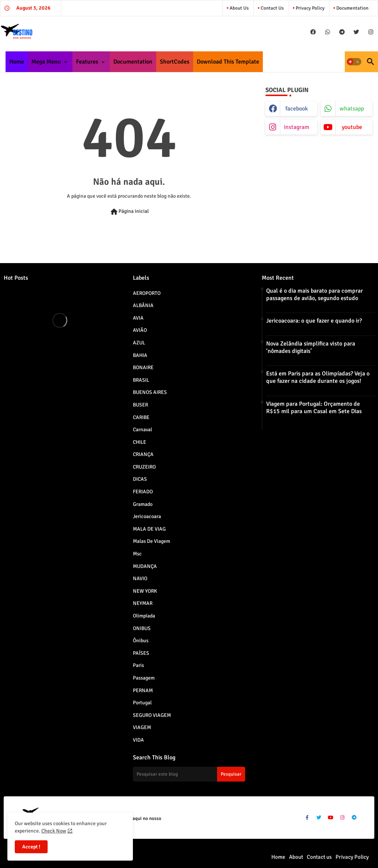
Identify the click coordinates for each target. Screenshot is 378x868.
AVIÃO (189, 330)
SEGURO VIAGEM (189, 715)
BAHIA (189, 355)
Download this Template (228, 62)
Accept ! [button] (31, 847)
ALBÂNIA (189, 305)
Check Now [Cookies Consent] (54, 831)
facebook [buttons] (297, 109)
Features (87, 62)
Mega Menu (46, 62)
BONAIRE (189, 367)
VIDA (189, 740)
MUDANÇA (189, 566)
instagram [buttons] (297, 127)
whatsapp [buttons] (352, 109)
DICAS (189, 479)
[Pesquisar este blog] (175, 774)
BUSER (189, 405)
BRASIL (189, 380)
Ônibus (189, 640)
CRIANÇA (189, 454)
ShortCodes (175, 62)
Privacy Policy (310, 8)
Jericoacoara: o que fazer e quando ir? (314, 321)
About (296, 857)
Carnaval (189, 429)
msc (189, 554)
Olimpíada (189, 616)
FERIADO (189, 491)
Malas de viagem (189, 541)
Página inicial (129, 212)
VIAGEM (189, 727)
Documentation (352, 8)
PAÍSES (189, 653)
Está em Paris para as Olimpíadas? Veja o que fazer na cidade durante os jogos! (318, 377)
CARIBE (189, 417)
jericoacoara (189, 516)
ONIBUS (189, 628)
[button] (354, 62)
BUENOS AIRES (189, 392)
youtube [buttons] (352, 127)
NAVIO (189, 578)
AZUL (189, 343)
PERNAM (189, 690)
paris (189, 665)
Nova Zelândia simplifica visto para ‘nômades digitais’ (311, 347)
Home (17, 62)
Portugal (189, 702)
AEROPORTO (189, 293)
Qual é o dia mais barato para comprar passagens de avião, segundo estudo (315, 295)
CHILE (189, 442)
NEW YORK (189, 591)
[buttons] (313, 32)
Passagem (189, 678)
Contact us (272, 8)
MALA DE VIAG (189, 529)
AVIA (189, 318)
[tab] (17, 62)
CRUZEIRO (189, 467)
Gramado (189, 504)
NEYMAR (189, 603)
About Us (239, 8)
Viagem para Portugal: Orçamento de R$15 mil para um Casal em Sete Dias (314, 408)
